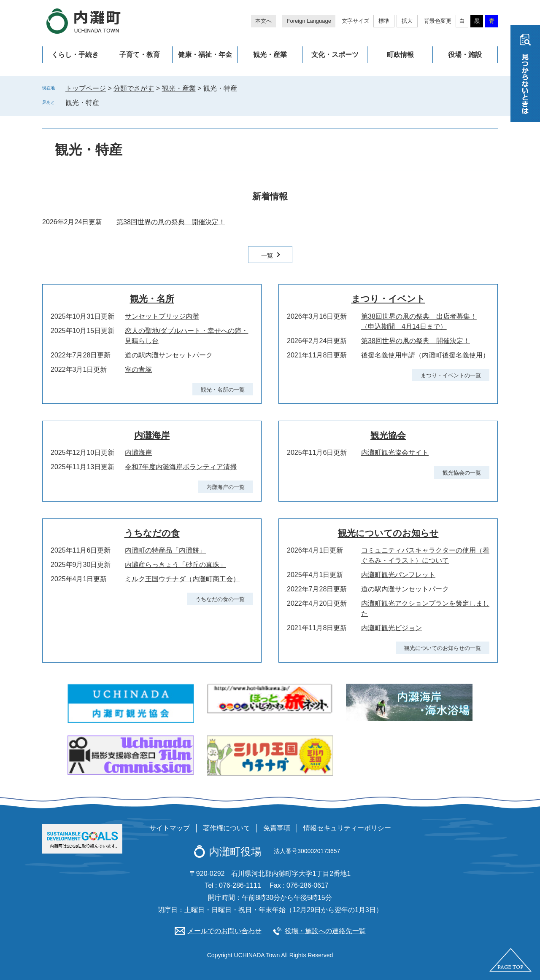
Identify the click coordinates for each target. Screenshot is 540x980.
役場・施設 (465, 55)
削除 (105, 102)
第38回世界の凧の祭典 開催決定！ (171, 222)
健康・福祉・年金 (205, 55)
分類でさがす (134, 88)
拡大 (407, 21)
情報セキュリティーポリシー (347, 828)
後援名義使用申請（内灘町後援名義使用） (425, 355)
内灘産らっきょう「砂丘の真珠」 (175, 565)
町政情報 (400, 55)
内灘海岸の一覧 (225, 487)
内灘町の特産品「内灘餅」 (165, 550)
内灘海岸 (152, 435)
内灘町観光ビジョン (391, 628)
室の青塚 (138, 369)
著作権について (227, 828)
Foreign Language (309, 21)
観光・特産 (82, 103)
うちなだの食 (152, 533)
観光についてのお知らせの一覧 (443, 648)
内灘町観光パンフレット (398, 575)
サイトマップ (170, 828)
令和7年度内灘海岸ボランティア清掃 (181, 467)
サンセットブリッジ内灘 (162, 316)
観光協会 (388, 435)
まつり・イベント (388, 299)
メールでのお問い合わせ (224, 931)
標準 (384, 21)
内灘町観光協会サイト (395, 452)
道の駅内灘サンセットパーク (169, 355)
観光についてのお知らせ (388, 533)
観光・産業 (270, 55)
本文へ (263, 21)
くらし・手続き (75, 55)
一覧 (267, 255)
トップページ (86, 88)
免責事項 (277, 828)
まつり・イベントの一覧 (451, 375)
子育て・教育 (140, 55)
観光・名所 (152, 299)
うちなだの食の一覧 (220, 599)
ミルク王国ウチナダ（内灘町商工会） (182, 579)
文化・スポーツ (335, 55)
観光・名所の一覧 (223, 390)
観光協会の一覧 (462, 473)
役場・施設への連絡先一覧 (325, 931)
